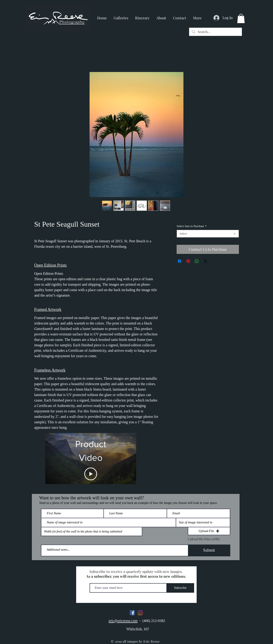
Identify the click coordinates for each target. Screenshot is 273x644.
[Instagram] (140, 613)
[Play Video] (91, 474)
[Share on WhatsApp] (197, 261)
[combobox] (208, 234)
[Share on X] (205, 261)
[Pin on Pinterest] (188, 261)
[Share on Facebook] (180, 261)
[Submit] (209, 550)
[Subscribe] (180, 588)
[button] (241, 19)
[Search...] (215, 32)
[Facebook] (132, 613)
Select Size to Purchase (192, 226)
